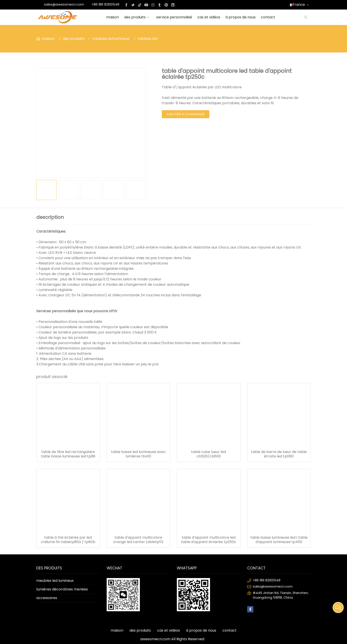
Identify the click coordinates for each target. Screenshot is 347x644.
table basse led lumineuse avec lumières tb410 (138, 454)
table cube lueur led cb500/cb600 (209, 454)
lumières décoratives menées (62, 589)
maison (113, 17)
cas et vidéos (209, 17)
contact (268, 17)
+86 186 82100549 (105, 4)
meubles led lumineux (111, 39)
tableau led (148, 39)
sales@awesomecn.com (64, 4)
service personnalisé (174, 17)
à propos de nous (241, 17)
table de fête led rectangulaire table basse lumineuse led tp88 (68, 454)
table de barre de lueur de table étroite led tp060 (279, 454)
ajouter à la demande (186, 114)
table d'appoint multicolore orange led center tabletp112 (138, 540)
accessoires (47, 598)
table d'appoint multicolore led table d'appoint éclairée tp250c (209, 540)
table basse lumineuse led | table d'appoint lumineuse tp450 (279, 540)
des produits (138, 17)
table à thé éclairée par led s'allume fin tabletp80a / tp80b (68, 540)
